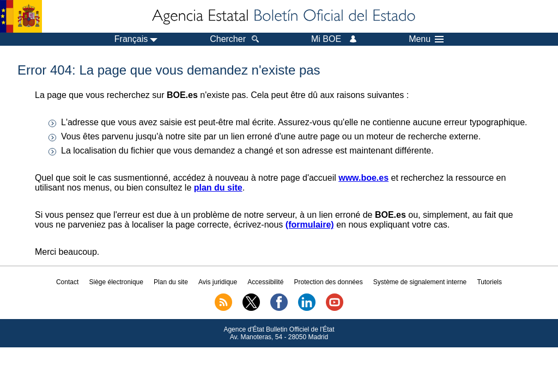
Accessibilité (265, 282)
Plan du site (171, 282)
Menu (426, 39)
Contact (67, 282)
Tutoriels (489, 282)
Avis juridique (218, 282)
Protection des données (329, 282)
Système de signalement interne (420, 282)
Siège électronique (116, 282)
